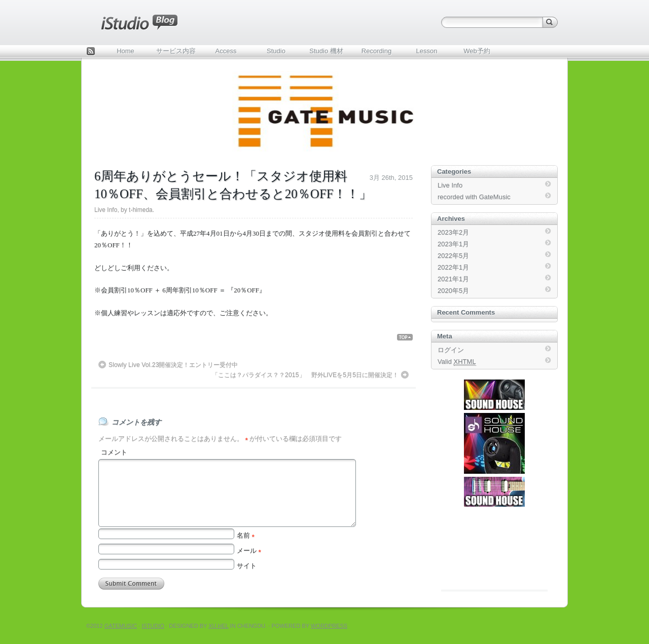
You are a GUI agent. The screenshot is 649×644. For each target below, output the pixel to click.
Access (226, 51)
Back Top (409, 337)
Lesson (427, 51)
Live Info (106, 210)
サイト (247, 566)
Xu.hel (218, 626)
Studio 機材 (326, 51)
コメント (114, 452)
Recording (376, 51)
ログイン (451, 350)
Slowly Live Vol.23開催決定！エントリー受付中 (173, 365)
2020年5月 (453, 291)
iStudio (153, 626)
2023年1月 (453, 244)
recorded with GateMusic (474, 197)
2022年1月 (453, 267)
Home (125, 51)
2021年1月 (453, 279)
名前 (246, 535)
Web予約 (477, 51)
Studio (276, 51)
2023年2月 (453, 232)
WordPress (329, 626)
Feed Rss (91, 52)
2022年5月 (453, 256)
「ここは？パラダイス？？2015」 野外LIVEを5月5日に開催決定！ (305, 375)
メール (249, 551)
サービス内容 (176, 51)
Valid (457, 362)
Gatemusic (121, 626)
